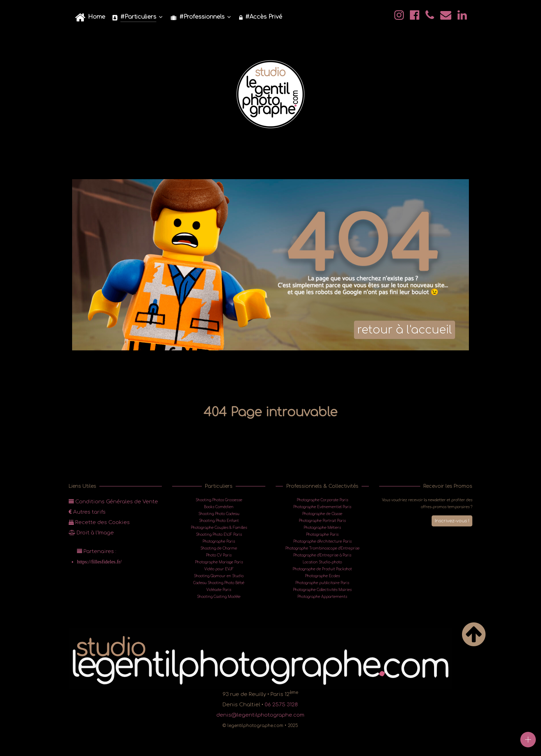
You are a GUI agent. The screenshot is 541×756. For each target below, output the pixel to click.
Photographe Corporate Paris (322, 500)
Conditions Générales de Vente (113, 502)
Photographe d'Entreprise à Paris (322, 555)
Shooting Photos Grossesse (219, 500)
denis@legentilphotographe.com (260, 715)
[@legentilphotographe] (400, 17)
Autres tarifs (87, 512)
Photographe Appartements (322, 597)
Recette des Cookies (99, 522)
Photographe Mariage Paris (219, 562)
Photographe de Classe (322, 514)
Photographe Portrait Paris (322, 521)
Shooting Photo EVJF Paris (219, 535)
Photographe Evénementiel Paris (322, 507)
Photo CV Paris (219, 555)
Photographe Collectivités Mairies (322, 590)
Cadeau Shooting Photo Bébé (219, 583)
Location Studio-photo (322, 562)
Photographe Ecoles (322, 576)
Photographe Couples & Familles (219, 528)
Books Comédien (219, 507)
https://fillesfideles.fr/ (99, 561)
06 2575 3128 (281, 705)
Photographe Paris (219, 541)
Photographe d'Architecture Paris (322, 541)
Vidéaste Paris (219, 590)
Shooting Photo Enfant (219, 521)
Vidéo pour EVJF (219, 569)
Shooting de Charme (219, 548)
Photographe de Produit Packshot (322, 569)
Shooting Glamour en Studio (219, 576)
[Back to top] (474, 642)
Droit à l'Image (91, 533)
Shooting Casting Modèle (219, 597)
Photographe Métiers (322, 528)
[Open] (528, 740)
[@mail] (446, 17)
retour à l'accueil (405, 330)
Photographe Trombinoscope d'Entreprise (322, 548)
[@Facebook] (416, 17)
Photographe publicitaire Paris (322, 583)
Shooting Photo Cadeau (219, 514)
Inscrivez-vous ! (451, 520)
